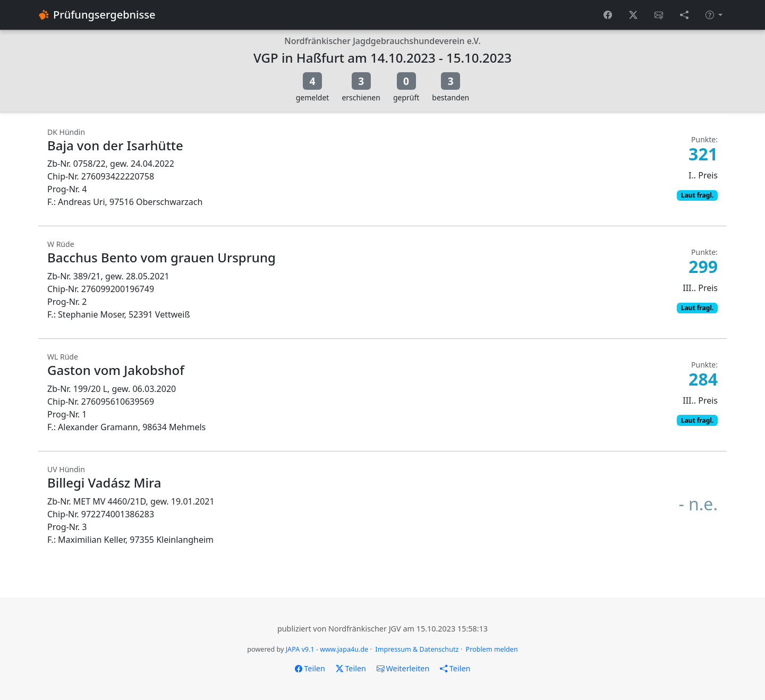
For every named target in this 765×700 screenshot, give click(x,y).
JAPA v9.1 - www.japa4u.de (327, 649)
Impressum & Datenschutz (417, 649)
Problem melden (492, 649)
